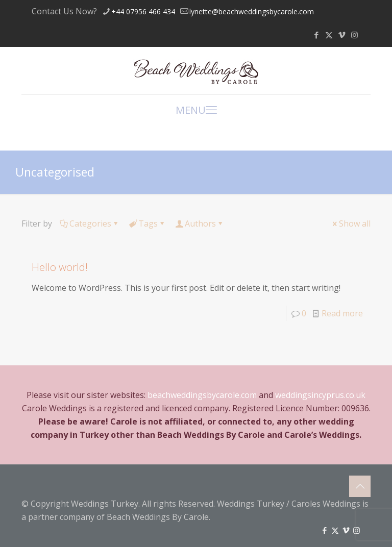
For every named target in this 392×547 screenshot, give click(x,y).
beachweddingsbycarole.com (202, 395)
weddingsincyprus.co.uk (320, 395)
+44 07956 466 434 (143, 11)
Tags (147, 223)
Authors (200, 223)
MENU (196, 109)
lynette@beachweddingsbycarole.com (252, 11)
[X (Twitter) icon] (329, 35)
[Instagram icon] (354, 35)
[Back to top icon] (360, 486)
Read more (342, 313)
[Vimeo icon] (342, 35)
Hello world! (60, 267)
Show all (351, 223)
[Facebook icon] (316, 35)
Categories (90, 223)
